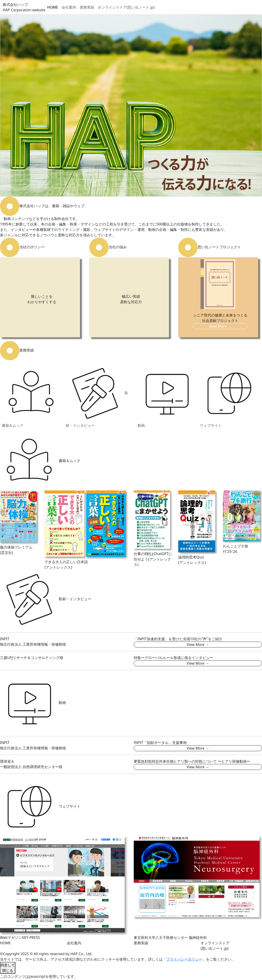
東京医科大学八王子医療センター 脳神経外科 (170, 938)
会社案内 (69, 7)
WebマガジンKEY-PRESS (20, 938)
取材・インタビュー (97, 396)
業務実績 (87, 7)
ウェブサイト (229, 396)
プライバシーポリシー (184, 959)
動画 (167, 396)
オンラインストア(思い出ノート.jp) (126, 7)
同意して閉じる (8, 968)
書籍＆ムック (31, 396)
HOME (53, 7)
